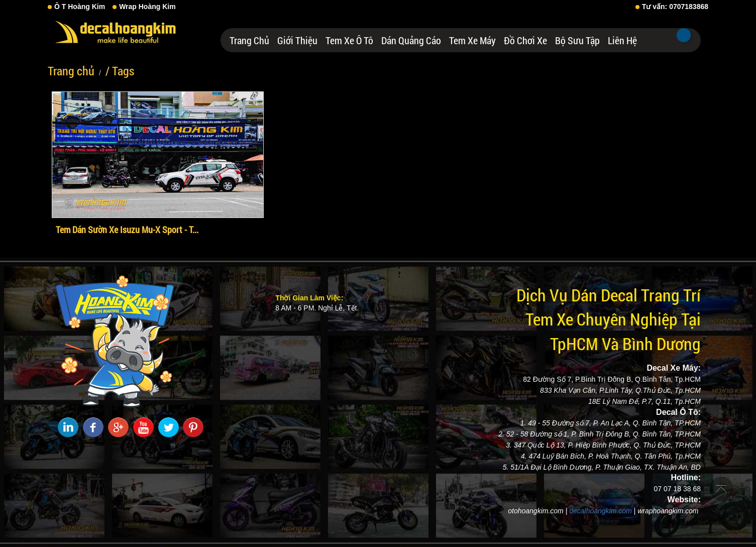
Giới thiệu (297, 40)
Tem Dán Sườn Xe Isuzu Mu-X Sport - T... (127, 230)
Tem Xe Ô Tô (349, 40)
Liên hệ (622, 40)
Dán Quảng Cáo (411, 40)
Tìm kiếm (684, 35)
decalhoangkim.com (601, 511)
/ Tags (120, 71)
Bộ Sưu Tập (577, 40)
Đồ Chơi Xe (525, 40)
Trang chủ (249, 40)
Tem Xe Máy (472, 40)
